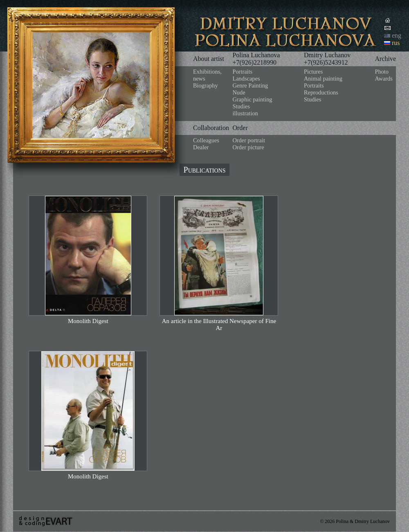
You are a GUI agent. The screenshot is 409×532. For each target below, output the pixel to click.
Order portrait (249, 140)
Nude (239, 92)
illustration (245, 113)
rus (396, 43)
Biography (206, 85)
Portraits (242, 72)
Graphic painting (252, 99)
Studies (241, 106)
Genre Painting (250, 85)
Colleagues (206, 140)
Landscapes (246, 79)
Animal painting (323, 79)
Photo (382, 72)
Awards (383, 79)
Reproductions (321, 92)
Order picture (248, 147)
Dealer (201, 147)
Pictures (313, 72)
